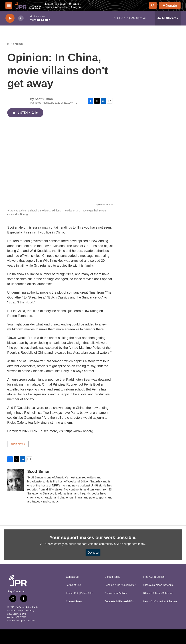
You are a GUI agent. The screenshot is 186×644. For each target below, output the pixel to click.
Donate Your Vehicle (116, 593)
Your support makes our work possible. (93, 537)
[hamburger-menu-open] (9, 5)
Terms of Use (73, 585)
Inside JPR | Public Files (80, 593)
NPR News (15, 44)
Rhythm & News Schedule (158, 593)
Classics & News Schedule (158, 585)
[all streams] (168, 18)
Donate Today (112, 577)
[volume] (21, 18)
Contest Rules (74, 601)
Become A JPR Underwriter (120, 585)
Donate (171, 6)
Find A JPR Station (154, 577)
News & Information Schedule (160, 601)
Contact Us (72, 577)
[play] (10, 18)
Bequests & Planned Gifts (119, 601)
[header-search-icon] (153, 5)
